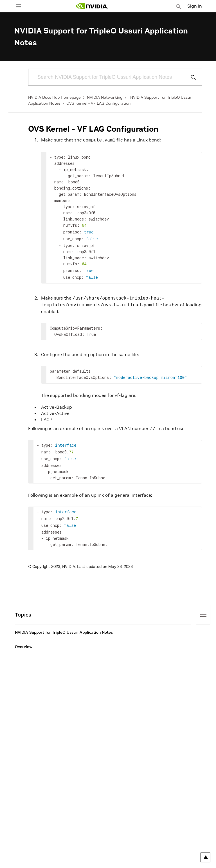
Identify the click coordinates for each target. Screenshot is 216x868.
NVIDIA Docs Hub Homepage (54, 97)
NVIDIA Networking (105, 97)
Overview (24, 638)
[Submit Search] (190, 77)
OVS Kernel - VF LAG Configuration (98, 103)
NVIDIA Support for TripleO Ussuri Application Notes (64, 623)
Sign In (195, 6)
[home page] (92, 6)
